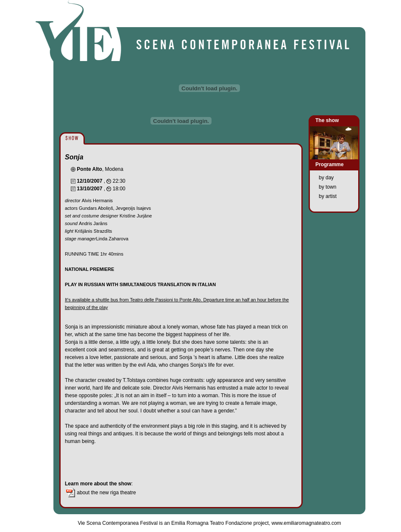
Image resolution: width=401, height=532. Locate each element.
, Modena (100, 169)
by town (327, 187)
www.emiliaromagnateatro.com (306, 523)
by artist (328, 196)
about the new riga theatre (100, 493)
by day (326, 178)
